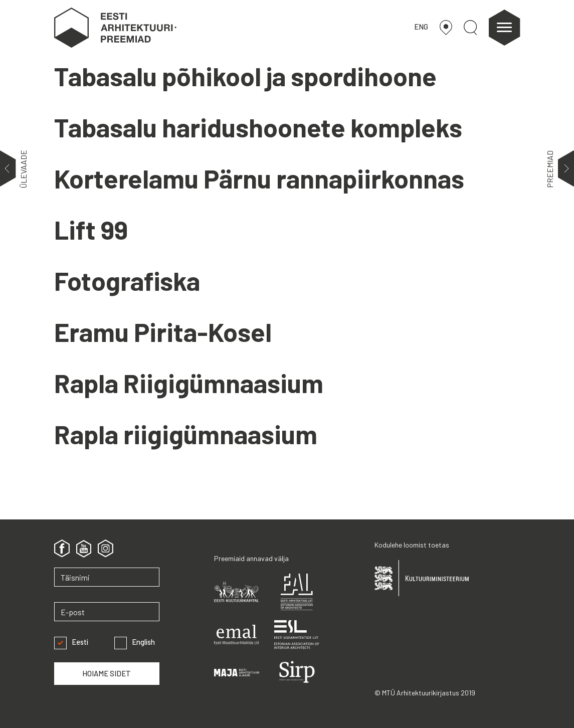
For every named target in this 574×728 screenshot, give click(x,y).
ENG (421, 27)
